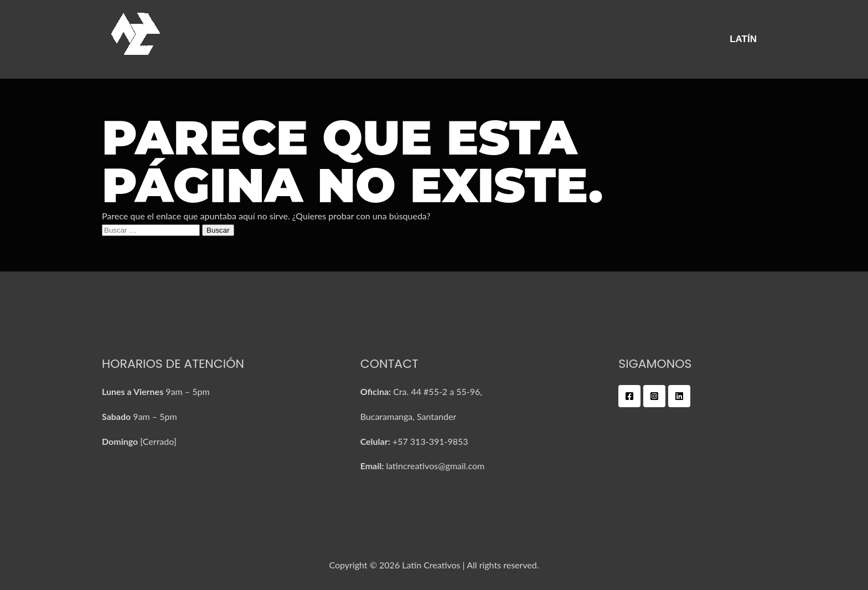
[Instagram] (654, 396)
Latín (743, 39)
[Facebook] (629, 396)
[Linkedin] (679, 396)
